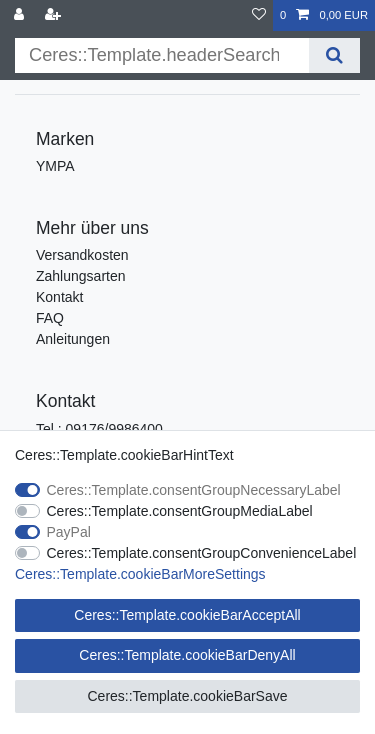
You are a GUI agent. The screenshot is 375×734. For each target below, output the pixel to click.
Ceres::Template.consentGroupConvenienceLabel (202, 553)
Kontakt (59, 297)
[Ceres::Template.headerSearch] (334, 55)
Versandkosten (82, 255)
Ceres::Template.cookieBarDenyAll (187, 655)
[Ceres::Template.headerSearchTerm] (162, 55)
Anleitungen (73, 339)
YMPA (55, 166)
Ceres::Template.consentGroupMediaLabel (180, 511)
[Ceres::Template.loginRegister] (55, 15)
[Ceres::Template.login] (21, 15)
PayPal (69, 532)
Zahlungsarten (81, 276)
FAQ (50, 318)
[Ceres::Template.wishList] (259, 15)
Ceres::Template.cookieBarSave (188, 696)
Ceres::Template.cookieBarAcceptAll (187, 615)
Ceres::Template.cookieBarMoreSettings (140, 574)
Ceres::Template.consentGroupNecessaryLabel (194, 490)
